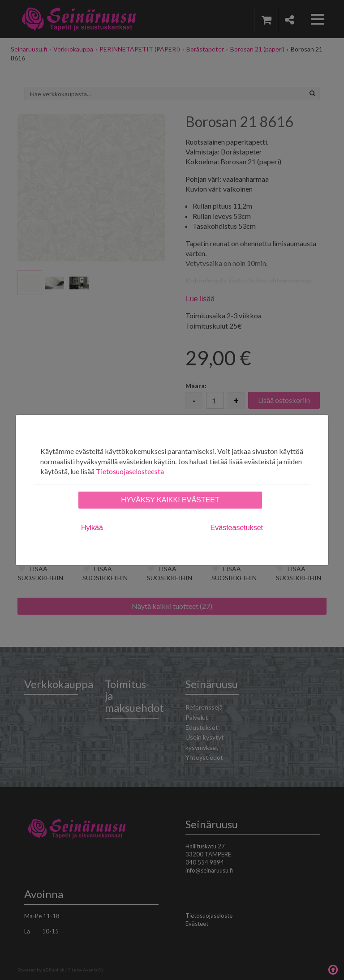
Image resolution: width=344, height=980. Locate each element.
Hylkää (92, 528)
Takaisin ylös (333, 969)
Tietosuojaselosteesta (130, 471)
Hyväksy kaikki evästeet (170, 500)
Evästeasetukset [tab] (237, 528)
